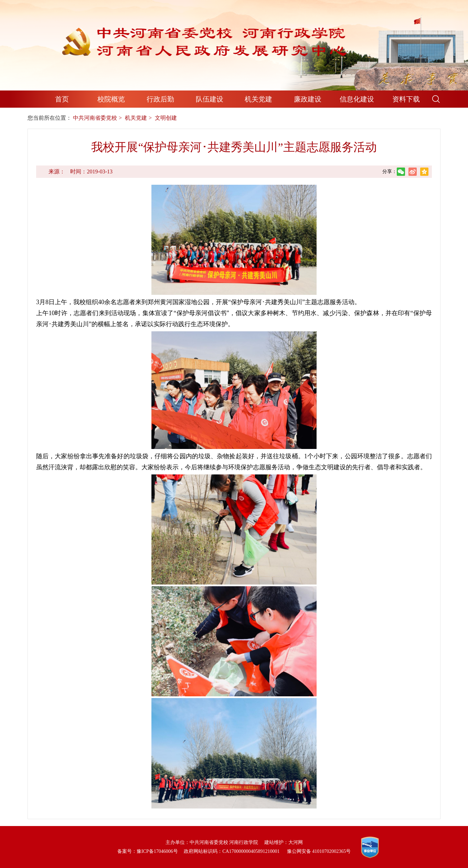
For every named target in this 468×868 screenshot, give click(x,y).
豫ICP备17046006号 (157, 851)
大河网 (296, 842)
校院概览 (111, 99)
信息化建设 (357, 99)
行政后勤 (160, 99)
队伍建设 (210, 99)
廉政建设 (308, 99)
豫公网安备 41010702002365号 (319, 851)
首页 (62, 99)
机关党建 (258, 99)
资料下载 (406, 99)
